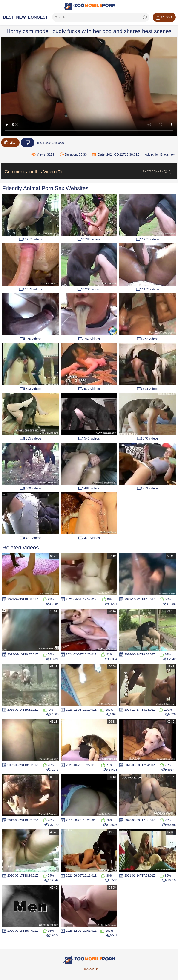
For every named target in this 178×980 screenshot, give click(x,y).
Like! (10, 142)
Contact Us (90, 969)
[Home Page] (89, 6)
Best (9, 17)
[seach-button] (145, 17)
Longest (38, 17)
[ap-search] (101, 17)
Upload (164, 17)
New (21, 17)
